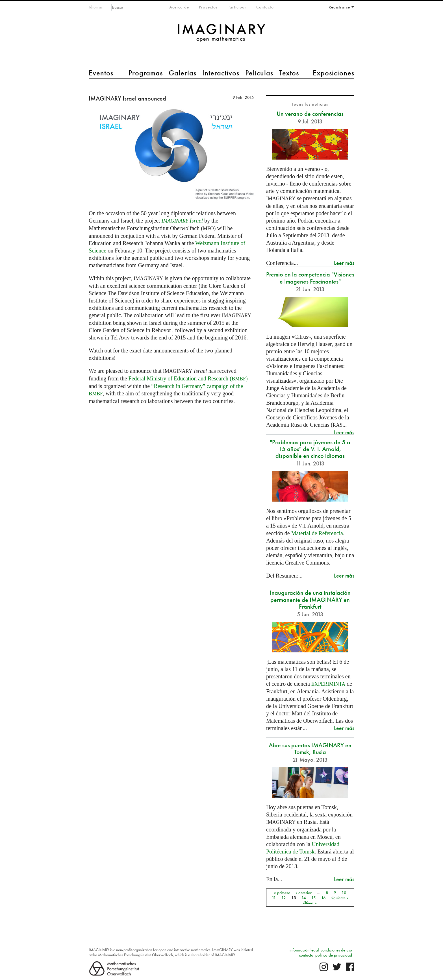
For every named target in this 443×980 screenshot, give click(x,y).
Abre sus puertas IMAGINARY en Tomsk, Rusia (310, 749)
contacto (306, 955)
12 (284, 898)
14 (304, 898)
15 (314, 898)
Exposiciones (334, 73)
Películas (259, 73)
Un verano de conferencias (310, 114)
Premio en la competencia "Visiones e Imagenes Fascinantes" (310, 278)
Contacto (265, 7)
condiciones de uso (336, 950)
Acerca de (179, 7)
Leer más (344, 263)
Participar (237, 7)
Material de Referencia (317, 533)
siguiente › (340, 898)
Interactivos (221, 73)
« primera (282, 892)
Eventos (101, 73)
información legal (304, 950)
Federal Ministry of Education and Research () (188, 378)
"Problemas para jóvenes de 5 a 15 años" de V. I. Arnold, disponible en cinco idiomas (310, 449)
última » (310, 903)
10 (344, 892)
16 (323, 898)
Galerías (183, 73)
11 (274, 898)
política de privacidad (334, 955)
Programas (146, 73)
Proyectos (208, 7)
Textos (289, 73)
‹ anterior (304, 892)
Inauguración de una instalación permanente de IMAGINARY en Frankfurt (310, 599)
